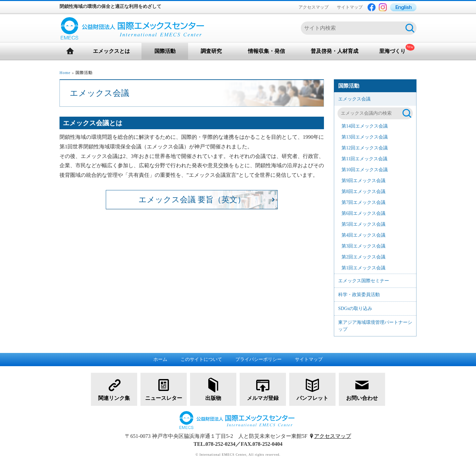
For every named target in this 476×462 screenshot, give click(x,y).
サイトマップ (350, 7)
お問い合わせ (362, 389)
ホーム (160, 359)
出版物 (213, 389)
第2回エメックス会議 (363, 257)
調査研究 (211, 51)
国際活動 (165, 51)
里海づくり (392, 51)
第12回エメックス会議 (365, 148)
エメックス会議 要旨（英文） (192, 200)
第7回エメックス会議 (363, 202)
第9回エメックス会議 (363, 181)
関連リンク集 (114, 389)
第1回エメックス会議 (363, 268)
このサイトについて (201, 359)
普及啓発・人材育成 (335, 51)
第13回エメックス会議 (365, 137)
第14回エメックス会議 (365, 126)
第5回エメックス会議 (363, 224)
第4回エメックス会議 (363, 235)
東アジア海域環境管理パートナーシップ (375, 326)
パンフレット (312, 389)
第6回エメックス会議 (363, 213)
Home (65, 73)
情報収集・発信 (266, 51)
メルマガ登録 (263, 389)
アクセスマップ (314, 7)
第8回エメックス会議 (363, 192)
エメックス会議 (354, 99)
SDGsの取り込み (355, 308)
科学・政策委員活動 (359, 295)
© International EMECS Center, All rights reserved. (238, 455)
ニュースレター (164, 389)
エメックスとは (111, 51)
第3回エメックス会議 (363, 246)
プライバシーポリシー (258, 359)
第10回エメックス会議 (365, 170)
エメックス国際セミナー (364, 281)
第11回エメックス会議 (364, 159)
